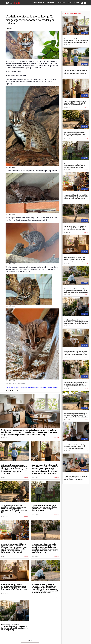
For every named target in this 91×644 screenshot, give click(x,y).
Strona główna (37, 3)
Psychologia (73, 3)
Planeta (12, 3)
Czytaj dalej (30, 641)
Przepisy (62, 3)
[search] (85, 3)
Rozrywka (51, 3)
